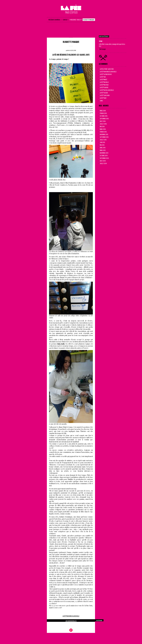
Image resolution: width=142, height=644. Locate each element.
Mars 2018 (103, 111)
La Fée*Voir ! (103, 98)
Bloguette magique (71, 42)
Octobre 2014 (104, 156)
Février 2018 (103, 113)
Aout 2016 (103, 121)
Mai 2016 (102, 126)
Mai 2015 (102, 145)
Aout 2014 (103, 161)
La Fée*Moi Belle (104, 82)
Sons (101, 101)
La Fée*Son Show (105, 95)
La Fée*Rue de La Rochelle (107, 90)
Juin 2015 (102, 142)
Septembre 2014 (104, 158)
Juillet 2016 (103, 124)
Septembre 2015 (104, 137)
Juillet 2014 (103, 163)
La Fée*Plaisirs (104, 87)
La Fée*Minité (103, 80)
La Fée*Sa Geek (104, 93)
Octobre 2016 (104, 116)
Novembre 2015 (104, 134)
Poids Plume (61, 344)
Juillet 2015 (103, 140)
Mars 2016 (103, 129)
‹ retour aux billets (71, 621)
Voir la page (103, 49)
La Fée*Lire (103, 77)
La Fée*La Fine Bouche (106, 74)
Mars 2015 (103, 150)
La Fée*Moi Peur (104, 85)
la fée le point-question (107, 69)
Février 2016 (103, 132)
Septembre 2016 (104, 119)
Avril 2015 (103, 148)
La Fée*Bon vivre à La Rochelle (71, 616)
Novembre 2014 (104, 153)
